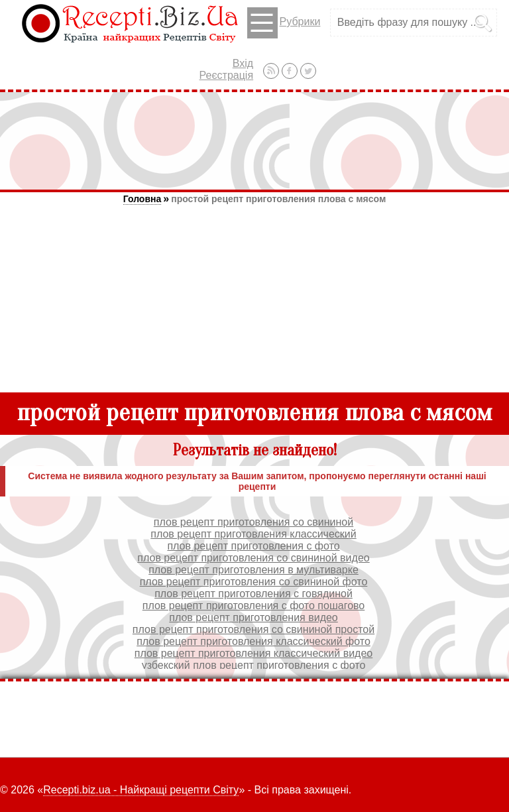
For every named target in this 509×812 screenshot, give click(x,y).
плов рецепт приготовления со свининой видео (253, 558)
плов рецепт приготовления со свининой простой (254, 629)
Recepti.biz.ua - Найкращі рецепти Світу (141, 790)
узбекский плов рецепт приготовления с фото (254, 665)
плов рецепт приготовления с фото (253, 546)
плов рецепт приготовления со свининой (254, 522)
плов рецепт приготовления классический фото (254, 641)
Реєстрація (227, 75)
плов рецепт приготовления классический (253, 534)
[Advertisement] (254, 141)
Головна (142, 199)
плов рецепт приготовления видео (254, 617)
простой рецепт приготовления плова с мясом (278, 199)
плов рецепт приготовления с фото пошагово (254, 606)
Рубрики (284, 23)
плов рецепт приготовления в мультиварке (254, 570)
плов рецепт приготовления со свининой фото (254, 582)
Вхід (243, 63)
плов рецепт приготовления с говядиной (254, 594)
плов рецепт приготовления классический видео (254, 653)
